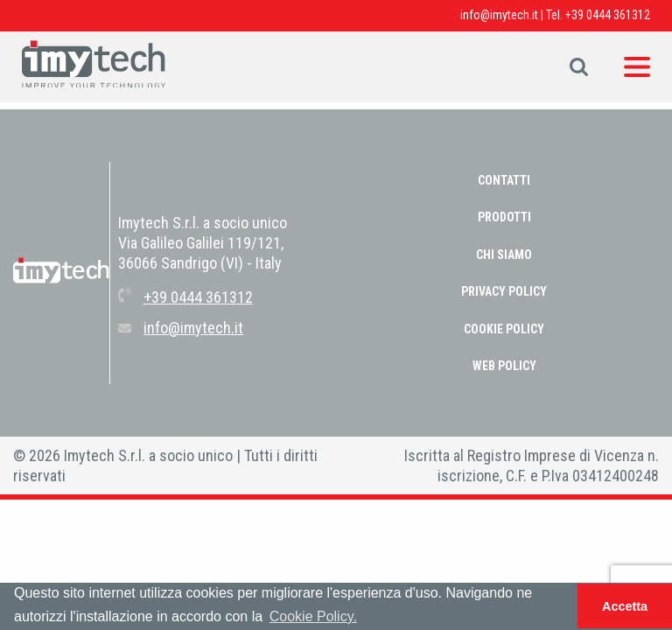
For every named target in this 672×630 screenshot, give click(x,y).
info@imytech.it (499, 15)
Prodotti (504, 217)
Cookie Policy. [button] (313, 616)
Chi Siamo (504, 255)
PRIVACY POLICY (504, 291)
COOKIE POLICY (504, 329)
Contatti (504, 180)
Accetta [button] (625, 606)
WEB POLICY (504, 366)
